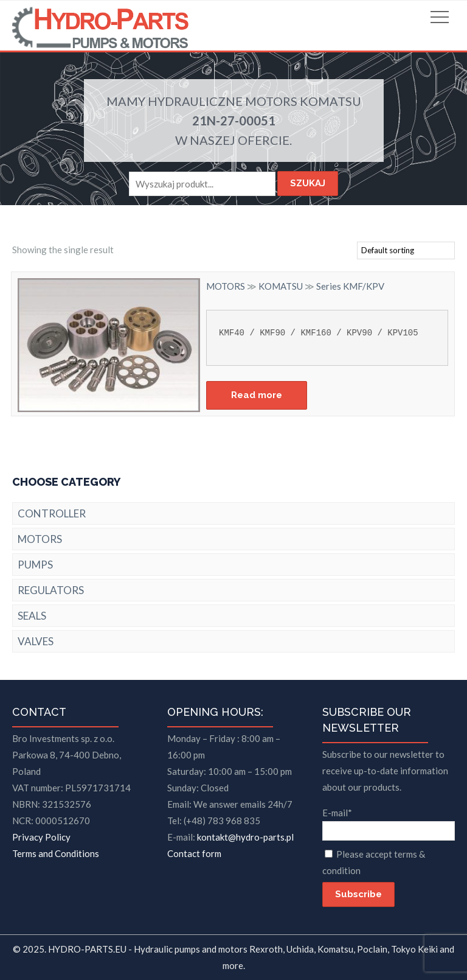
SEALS (32, 616)
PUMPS (35, 565)
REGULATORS (51, 590)
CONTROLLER (52, 513)
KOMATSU (330, 101)
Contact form (194, 853)
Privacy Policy (41, 837)
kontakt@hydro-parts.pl (245, 837)
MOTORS (271, 101)
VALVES (36, 641)
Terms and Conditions (56, 853)
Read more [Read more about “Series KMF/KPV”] (257, 395)
